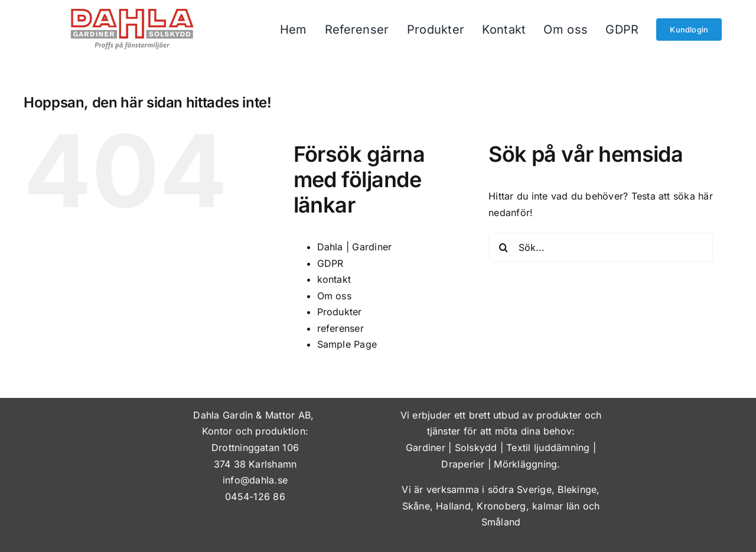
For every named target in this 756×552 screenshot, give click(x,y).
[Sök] (503, 247)
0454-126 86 (255, 497)
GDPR (330, 263)
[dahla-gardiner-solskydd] (132, 14)
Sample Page (347, 344)
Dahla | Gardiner (355, 247)
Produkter (340, 312)
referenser (340, 328)
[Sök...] (601, 247)
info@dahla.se (255, 480)
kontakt (334, 279)
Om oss (334, 296)
